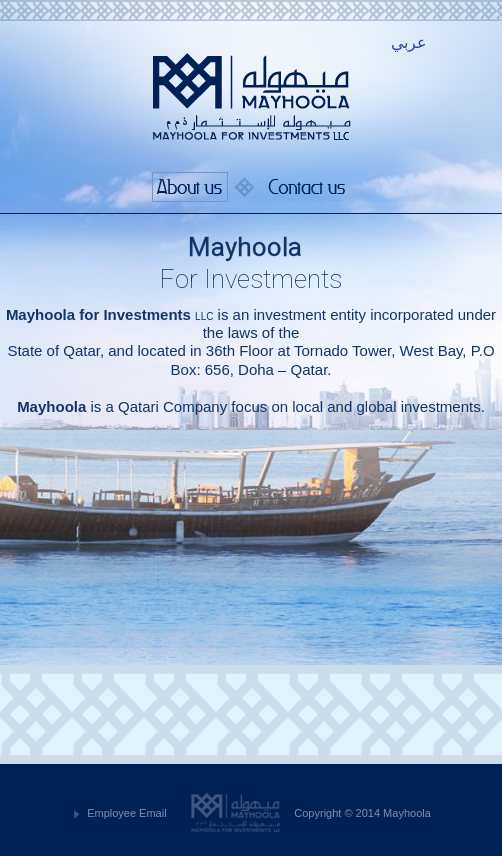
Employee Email (126, 813)
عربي (409, 42)
